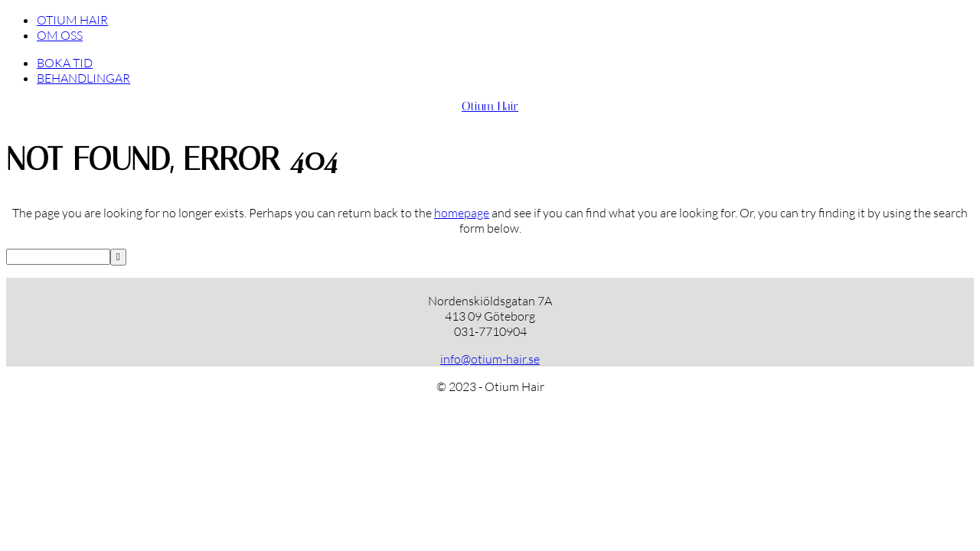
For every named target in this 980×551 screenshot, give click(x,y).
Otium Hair (490, 106)
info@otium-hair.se (490, 359)
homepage (462, 213)
